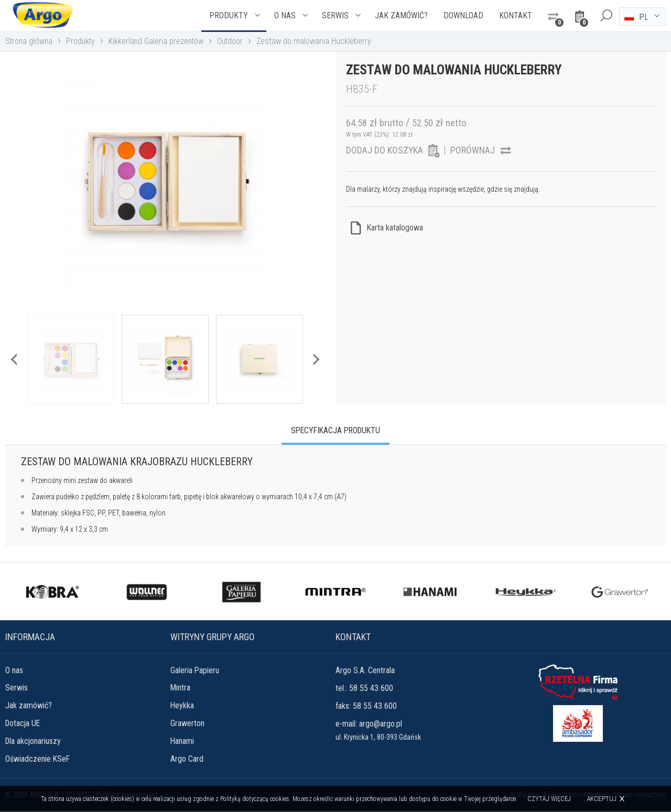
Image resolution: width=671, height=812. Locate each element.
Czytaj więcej (550, 799)
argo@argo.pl (381, 724)
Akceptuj (602, 799)
